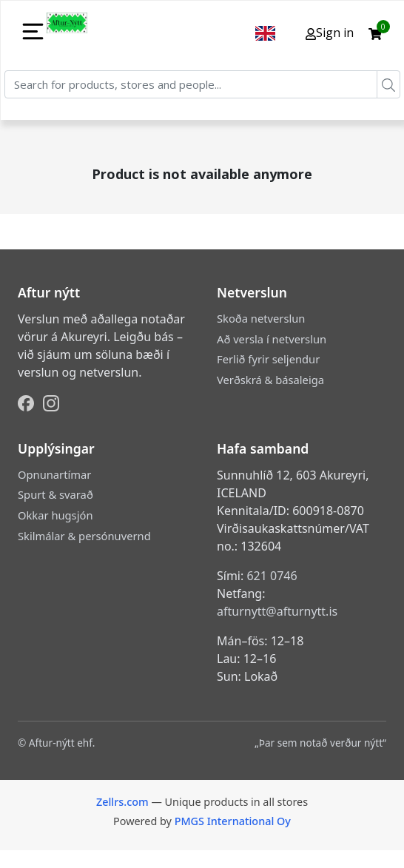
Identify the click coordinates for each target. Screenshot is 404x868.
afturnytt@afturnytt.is (277, 611)
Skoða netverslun (261, 318)
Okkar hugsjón (55, 515)
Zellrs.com (122, 802)
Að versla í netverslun (272, 339)
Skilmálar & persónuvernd (84, 536)
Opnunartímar (54, 474)
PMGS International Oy (233, 821)
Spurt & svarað (55, 494)
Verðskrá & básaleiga (270, 380)
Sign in (330, 33)
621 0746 (272, 576)
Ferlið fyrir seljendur (268, 359)
